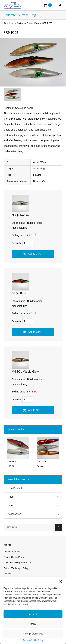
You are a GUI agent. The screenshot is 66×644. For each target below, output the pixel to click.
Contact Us (9, 574)
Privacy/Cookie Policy (33, 640)
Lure (10, 505)
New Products (15, 488)
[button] (61, 581)
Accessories (14, 514)
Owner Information (12, 552)
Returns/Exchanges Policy (16, 568)
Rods (11, 497)
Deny (33, 624)
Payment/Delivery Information (18, 563)
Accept (33, 614)
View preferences (33, 634)
